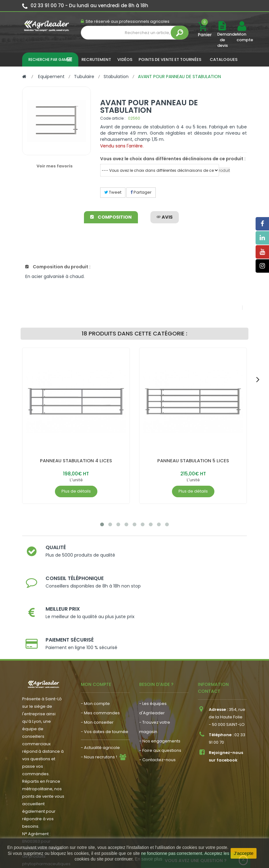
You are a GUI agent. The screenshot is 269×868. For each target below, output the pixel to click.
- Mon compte (95, 652)
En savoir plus (149, 859)
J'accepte (244, 853)
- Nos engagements (160, 690)
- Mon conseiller (97, 671)
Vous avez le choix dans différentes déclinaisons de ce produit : (173, 159)
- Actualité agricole (100, 696)
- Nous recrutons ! (99, 706)
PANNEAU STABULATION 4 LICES (76, 461)
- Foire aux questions (160, 699)
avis (164, 217)
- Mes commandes (100, 662)
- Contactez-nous (157, 709)
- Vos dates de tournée (105, 680)
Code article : (113, 118)
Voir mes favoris (55, 166)
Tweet (113, 192)
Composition (112, 217)
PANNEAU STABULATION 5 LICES (193, 461)
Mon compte (242, 37)
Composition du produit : (58, 267)
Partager (141, 192)
